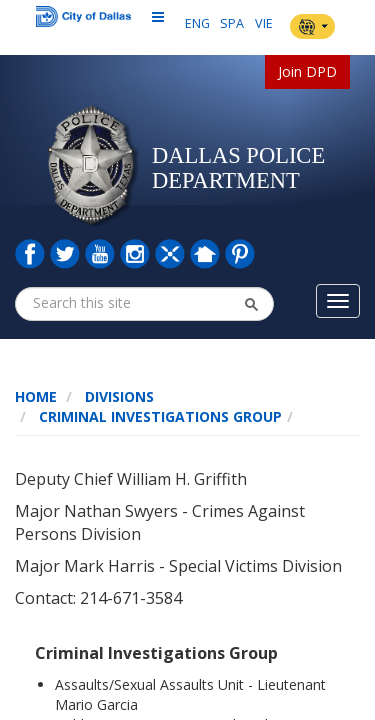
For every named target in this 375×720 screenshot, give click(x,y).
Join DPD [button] (307, 71)
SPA (232, 23)
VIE (264, 23)
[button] (251, 304)
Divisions (119, 396)
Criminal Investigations (134, 416)
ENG (197, 23)
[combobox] (108, 303)
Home (36, 396)
